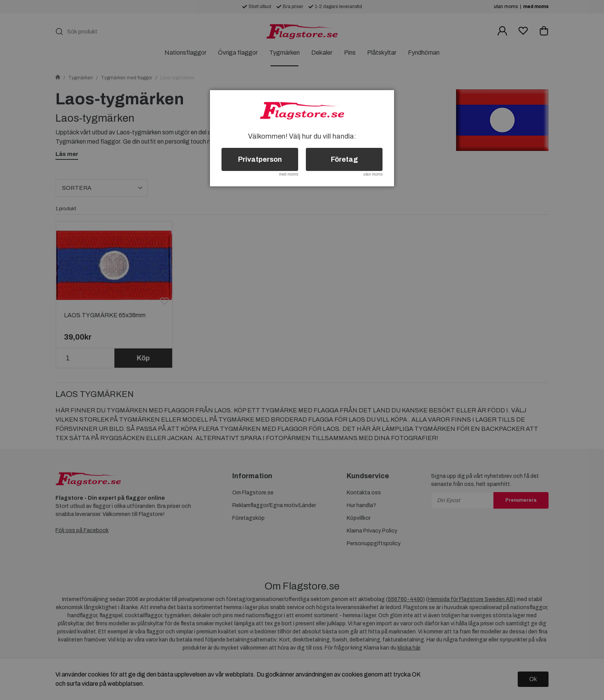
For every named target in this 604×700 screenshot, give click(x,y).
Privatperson (260, 159)
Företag (344, 159)
